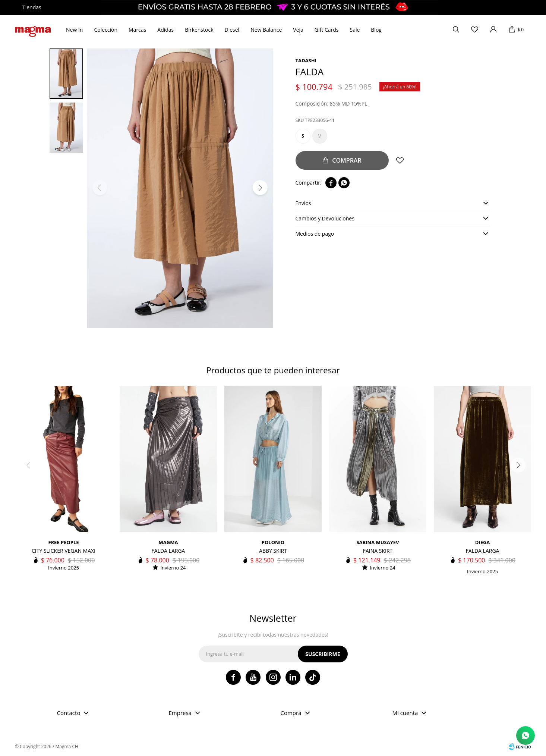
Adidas (165, 30)
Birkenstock (199, 30)
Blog (376, 30)
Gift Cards (327, 30)
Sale (355, 30)
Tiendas (32, 7)
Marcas (137, 30)
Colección (106, 30)
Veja (298, 30)
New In (74, 30)
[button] (260, 188)
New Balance (266, 30)
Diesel (232, 30)
